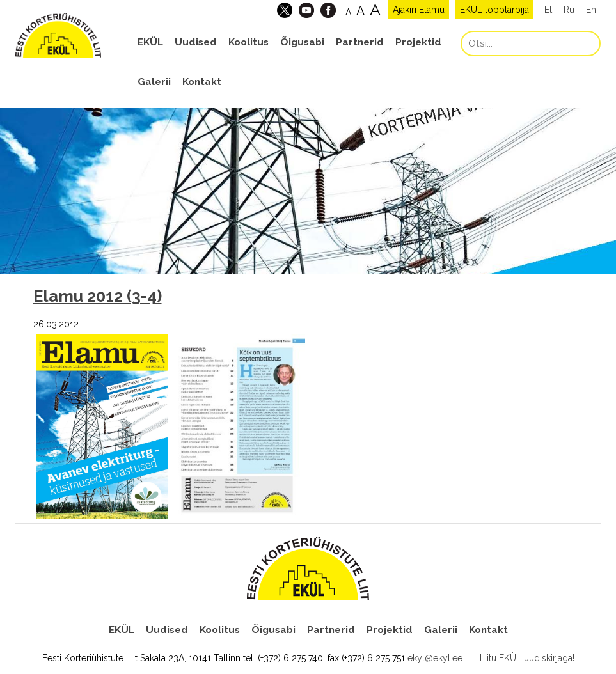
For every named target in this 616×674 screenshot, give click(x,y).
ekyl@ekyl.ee (435, 658)
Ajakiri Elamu (419, 10)
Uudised (196, 42)
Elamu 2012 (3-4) (98, 296)
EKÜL (150, 42)
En (591, 10)
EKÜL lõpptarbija (494, 10)
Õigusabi (302, 42)
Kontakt (202, 82)
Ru (569, 10)
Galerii (154, 82)
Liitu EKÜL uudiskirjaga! (527, 658)
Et (548, 10)
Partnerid (360, 42)
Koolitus (249, 42)
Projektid (418, 42)
